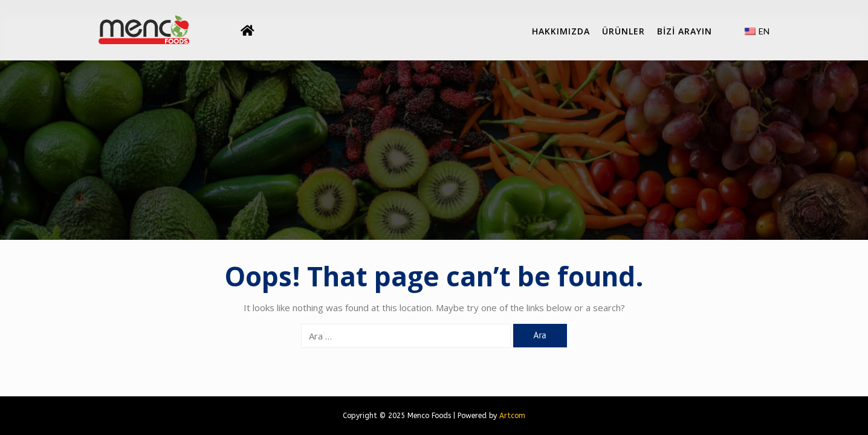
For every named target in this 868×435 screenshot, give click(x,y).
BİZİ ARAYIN (685, 31)
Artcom (512, 416)
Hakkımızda (561, 31)
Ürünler (623, 31)
